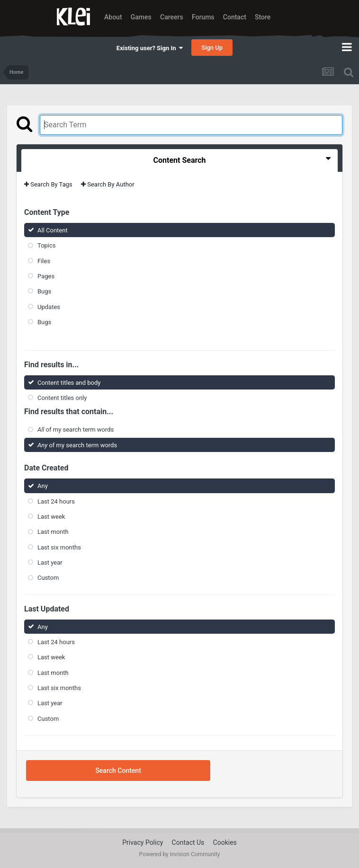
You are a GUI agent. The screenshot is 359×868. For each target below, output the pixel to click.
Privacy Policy (143, 842)
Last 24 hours (56, 501)
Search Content (118, 771)
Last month (53, 532)
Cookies (225, 842)
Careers (172, 17)
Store (263, 17)
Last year (50, 562)
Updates (49, 306)
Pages (46, 276)
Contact (235, 17)
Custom (48, 578)
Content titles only (62, 398)
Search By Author (108, 184)
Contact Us (188, 842)
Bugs (44, 291)
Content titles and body (69, 383)
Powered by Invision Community (180, 854)
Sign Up (212, 48)
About (113, 17)
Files (44, 261)
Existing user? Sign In (150, 48)
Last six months (59, 547)
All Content (53, 230)
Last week (51, 517)
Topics (47, 245)
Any (43, 486)
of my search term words (76, 430)
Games (141, 17)
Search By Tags (48, 184)
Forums (203, 17)
